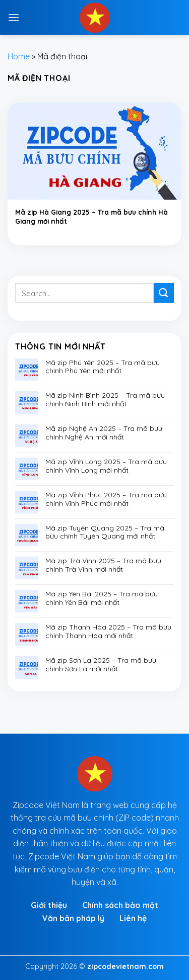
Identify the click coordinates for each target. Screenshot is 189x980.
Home (19, 56)
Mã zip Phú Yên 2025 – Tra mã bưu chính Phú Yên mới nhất (103, 367)
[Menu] (14, 17)
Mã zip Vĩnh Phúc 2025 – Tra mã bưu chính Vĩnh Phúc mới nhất (106, 499)
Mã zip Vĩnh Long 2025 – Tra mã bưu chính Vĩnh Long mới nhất (106, 466)
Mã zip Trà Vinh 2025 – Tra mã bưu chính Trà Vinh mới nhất (103, 565)
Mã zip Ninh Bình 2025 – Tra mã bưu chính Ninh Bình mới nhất (105, 400)
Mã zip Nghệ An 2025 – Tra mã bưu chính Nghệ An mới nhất (104, 433)
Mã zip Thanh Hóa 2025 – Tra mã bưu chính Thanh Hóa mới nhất (108, 632)
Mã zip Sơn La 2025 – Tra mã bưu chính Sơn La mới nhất (101, 665)
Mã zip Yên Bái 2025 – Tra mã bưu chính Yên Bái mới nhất (102, 598)
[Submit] (164, 293)
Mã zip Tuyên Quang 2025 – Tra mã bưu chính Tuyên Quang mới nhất (105, 532)
